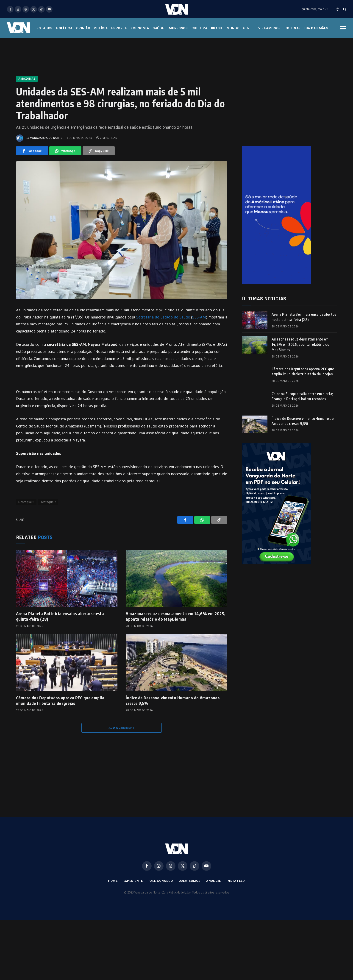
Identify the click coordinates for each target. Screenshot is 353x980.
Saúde (158, 28)
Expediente (133, 881)
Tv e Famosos (268, 28)
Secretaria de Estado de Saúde (163, 317)
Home (113, 881)
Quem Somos (190, 881)
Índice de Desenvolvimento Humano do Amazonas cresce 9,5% (173, 700)
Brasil (217, 28)
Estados (45, 28)
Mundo (233, 28)
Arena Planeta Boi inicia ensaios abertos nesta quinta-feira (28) (60, 616)
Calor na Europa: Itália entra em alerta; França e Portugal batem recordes (302, 396)
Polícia (101, 28)
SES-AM (199, 317)
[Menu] (343, 28)
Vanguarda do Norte (46, 138)
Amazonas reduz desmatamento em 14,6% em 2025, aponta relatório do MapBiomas (175, 616)
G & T (248, 28)
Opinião (83, 28)
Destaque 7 (48, 502)
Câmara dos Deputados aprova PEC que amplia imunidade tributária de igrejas (60, 700)
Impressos (178, 28)
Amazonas (27, 79)
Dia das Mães (316, 28)
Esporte (119, 28)
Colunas (293, 28)
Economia (140, 28)
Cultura (199, 28)
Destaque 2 (26, 502)
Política (64, 28)
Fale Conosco (161, 881)
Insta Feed (236, 881)
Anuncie (214, 881)
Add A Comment (122, 728)
